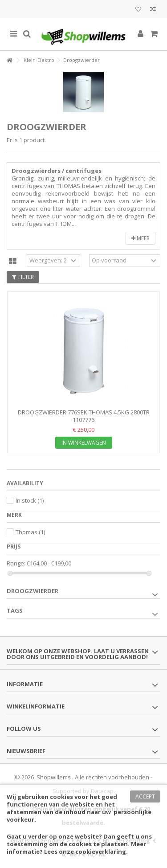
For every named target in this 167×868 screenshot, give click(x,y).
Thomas (30, 532)
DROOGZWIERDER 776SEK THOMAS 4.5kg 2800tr (84, 412)
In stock (30, 500)
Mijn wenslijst (138, 9)
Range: (16, 563)
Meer (141, 238)
